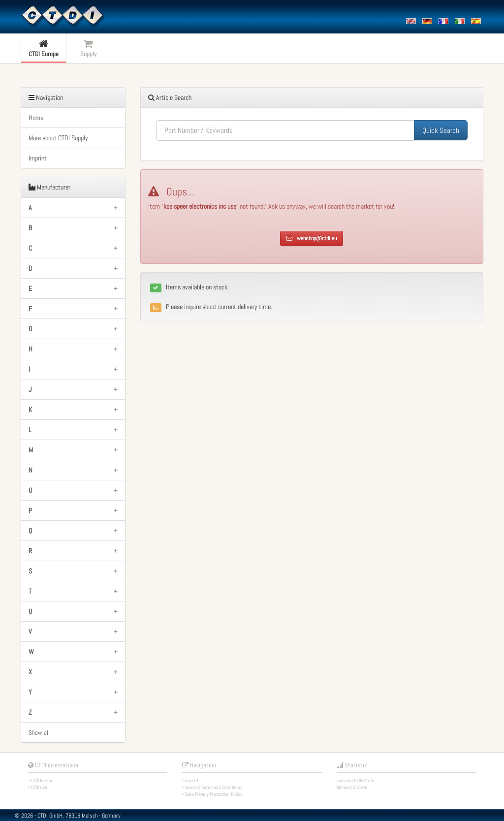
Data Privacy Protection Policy (214, 794)
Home (36, 118)
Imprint (38, 158)
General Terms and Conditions (214, 787)
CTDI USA (39, 787)
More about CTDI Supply (58, 138)
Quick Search (441, 130)
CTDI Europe (42, 780)
